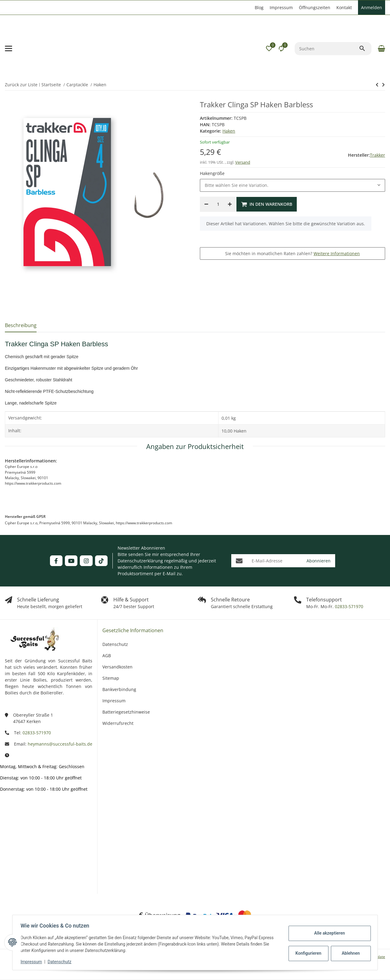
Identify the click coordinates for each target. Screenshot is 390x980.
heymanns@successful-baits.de (60, 744)
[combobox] (292, 185)
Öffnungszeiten (315, 7)
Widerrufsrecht (118, 723)
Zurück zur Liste (21, 85)
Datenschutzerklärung (140, 561)
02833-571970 (348, 606)
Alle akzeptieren (328, 933)
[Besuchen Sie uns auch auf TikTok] (101, 561)
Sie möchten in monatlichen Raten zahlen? (292, 253)
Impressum (33, 962)
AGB (107, 656)
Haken (229, 131)
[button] (269, 48)
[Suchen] (327, 49)
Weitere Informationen (337, 253)
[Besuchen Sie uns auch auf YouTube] (71, 561)
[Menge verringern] (206, 204)
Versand (243, 162)
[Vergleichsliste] (281, 48)
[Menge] (218, 204)
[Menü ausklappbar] (9, 48)
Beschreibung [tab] (21, 325)
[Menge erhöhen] (230, 204)
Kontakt (344, 7)
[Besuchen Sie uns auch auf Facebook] (56, 561)
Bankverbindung (119, 689)
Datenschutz (61, 962)
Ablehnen (349, 953)
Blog (259, 7)
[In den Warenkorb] (267, 204)
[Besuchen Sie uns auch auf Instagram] (86, 561)
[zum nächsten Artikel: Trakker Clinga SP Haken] (377, 85)
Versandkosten (117, 667)
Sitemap (111, 678)
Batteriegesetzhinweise (126, 712)
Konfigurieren (307, 953)
